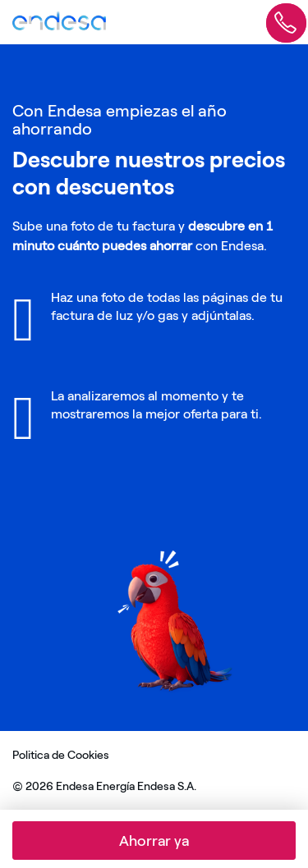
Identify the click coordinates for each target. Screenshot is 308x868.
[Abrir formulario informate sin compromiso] (286, 18)
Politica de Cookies (61, 755)
